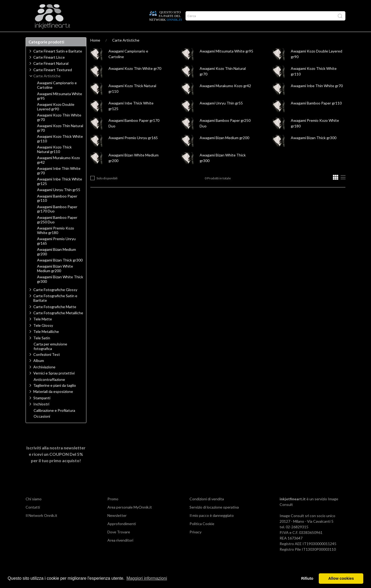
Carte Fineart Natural (51, 74)
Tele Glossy (43, 336)
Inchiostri (41, 414)
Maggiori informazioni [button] (147, 578)
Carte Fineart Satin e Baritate (58, 61)
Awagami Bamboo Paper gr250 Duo (57, 230)
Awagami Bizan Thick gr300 (314, 148)
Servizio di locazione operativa (214, 517)
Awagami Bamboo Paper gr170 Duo (57, 220)
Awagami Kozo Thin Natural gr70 (60, 138)
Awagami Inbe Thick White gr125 (60, 192)
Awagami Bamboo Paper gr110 (316, 113)
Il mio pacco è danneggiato (212, 526)
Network (99, 37)
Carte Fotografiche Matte (55, 317)
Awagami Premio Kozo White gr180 (56, 241)
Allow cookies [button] (341, 578)
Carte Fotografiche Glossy (55, 300)
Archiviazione (44, 377)
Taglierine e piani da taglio (55, 396)
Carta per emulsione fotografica (50, 357)
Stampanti (42, 408)
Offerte (121, 37)
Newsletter (117, 526)
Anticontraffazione (49, 390)
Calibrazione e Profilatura (54, 421)
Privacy (195, 542)
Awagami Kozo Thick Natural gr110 (54, 160)
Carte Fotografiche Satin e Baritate (55, 308)
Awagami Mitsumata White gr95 (226, 61)
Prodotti (37, 37)
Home (95, 51)
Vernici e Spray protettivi (54, 383)
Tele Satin (42, 348)
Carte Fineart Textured (53, 80)
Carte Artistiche (126, 51)
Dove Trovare (119, 542)
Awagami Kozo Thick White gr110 (60, 149)
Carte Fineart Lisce (49, 68)
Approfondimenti (68, 37)
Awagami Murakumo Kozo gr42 (225, 96)
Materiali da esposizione (53, 402)
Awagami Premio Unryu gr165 (133, 148)
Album (39, 371)
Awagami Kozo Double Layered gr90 (56, 117)
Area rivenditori (120, 551)
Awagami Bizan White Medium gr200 (55, 279)
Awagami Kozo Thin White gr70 (135, 79)
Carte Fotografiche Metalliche (58, 323)
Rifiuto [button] (307, 578)
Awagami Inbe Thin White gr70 (317, 96)
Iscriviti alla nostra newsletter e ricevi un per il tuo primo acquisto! (56, 464)
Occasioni (42, 427)
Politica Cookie (202, 534)
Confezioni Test (47, 365)
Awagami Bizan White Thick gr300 (60, 290)
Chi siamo (34, 509)
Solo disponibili (107, 189)
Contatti (33, 517)
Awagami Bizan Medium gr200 (224, 148)
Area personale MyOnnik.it (130, 517)
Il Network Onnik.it (41, 526)
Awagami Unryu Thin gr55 (221, 113)
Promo (113, 509)
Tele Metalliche (46, 342)
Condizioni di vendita (207, 509)
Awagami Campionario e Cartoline (57, 96)
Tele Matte (43, 329)
